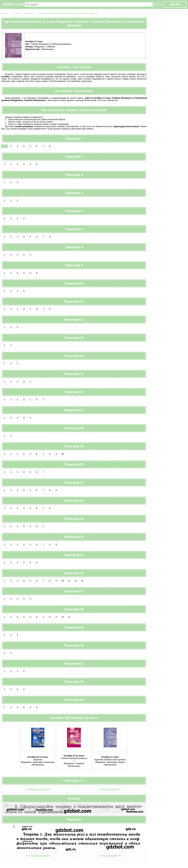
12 (76, 581)
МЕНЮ (175, 4)
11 (69, 581)
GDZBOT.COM (13, 4)
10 (63, 454)
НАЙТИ (157, 4)
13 (82, 581)
